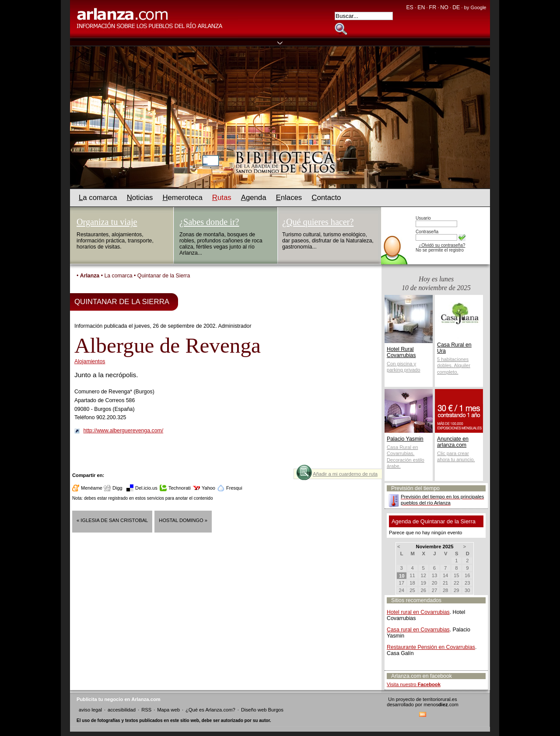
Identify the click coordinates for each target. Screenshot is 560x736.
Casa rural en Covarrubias (418, 630)
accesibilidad (122, 710)
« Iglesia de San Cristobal (112, 520)
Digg (117, 488)
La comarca (118, 276)
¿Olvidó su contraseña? (442, 245)
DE (456, 7)
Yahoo (208, 488)
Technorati (180, 488)
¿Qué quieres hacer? (318, 222)
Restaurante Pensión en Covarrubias (431, 647)
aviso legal (90, 710)
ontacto (326, 198)
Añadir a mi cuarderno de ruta (345, 474)
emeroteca (182, 198)
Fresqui (234, 488)
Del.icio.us (146, 488)
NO (444, 7)
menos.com (441, 704)
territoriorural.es (440, 699)
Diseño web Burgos (262, 710)
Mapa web (168, 710)
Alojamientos (90, 361)
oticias (140, 198)
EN (421, 7)
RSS (146, 710)
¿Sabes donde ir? (209, 222)
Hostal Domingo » (183, 520)
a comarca (98, 198)
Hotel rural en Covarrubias (418, 612)
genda (254, 198)
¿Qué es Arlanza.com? (210, 710)
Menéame (92, 488)
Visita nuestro (414, 684)
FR (433, 7)
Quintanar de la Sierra (164, 276)
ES (409, 7)
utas (222, 198)
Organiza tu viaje (107, 222)
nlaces (289, 198)
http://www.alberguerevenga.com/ (123, 431)
